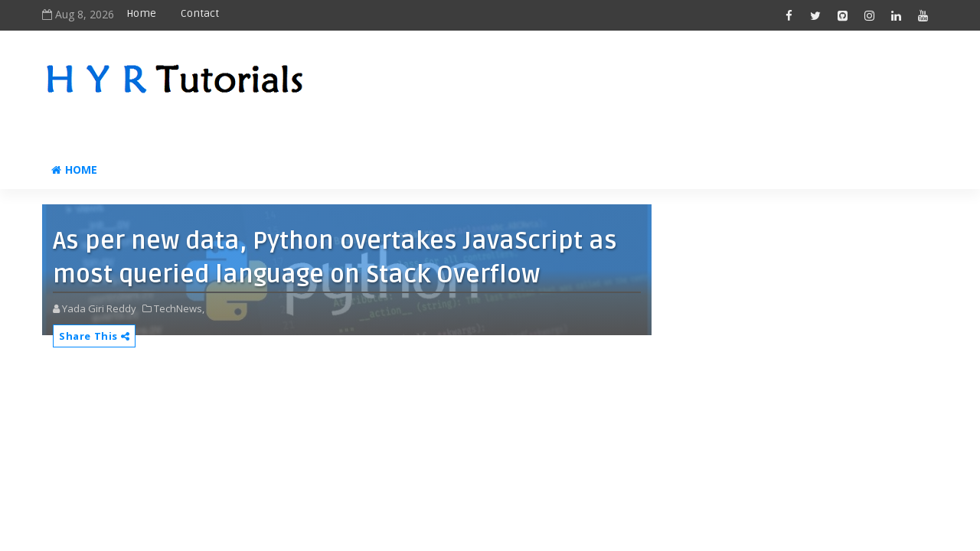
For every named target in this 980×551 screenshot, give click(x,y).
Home (141, 13)
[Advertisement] (658, 90)
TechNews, (179, 308)
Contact (200, 13)
